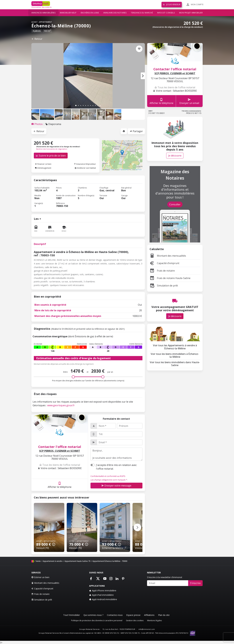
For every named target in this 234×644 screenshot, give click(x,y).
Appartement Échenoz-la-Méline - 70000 (110, 561)
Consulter (175, 204)
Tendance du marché (142, 13)
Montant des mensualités (168, 256)
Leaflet (112, 170)
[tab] (37, 124)
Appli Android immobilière (103, 599)
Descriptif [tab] (40, 244)
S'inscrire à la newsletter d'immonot (165, 577)
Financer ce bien (43, 164)
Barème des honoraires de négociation (52, 149)
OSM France (139, 170)
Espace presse (133, 615)
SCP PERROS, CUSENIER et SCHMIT (60, 451)
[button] (143, 76)
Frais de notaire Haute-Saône (170, 278)
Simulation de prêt (164, 286)
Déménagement (43, 168)
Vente (38, 561)
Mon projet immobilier (191, 13)
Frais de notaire (162, 271)
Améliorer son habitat (85, 168)
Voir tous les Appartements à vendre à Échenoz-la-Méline (175, 347)
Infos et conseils (166, 13)
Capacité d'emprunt (164, 263)
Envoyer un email (189, 101)
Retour (37, 39)
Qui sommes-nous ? (93, 615)
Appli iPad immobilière (101, 595)
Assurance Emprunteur (85, 164)
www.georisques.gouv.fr (61, 405)
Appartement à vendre (53, 561)
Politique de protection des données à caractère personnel (97, 620)
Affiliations (149, 615)
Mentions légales (154, 620)
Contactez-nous (115, 615)
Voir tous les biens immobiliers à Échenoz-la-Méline (175, 355)
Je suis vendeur (172, 4)
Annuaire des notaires (115, 13)
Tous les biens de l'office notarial (60, 465)
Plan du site (164, 615)
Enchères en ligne (90, 13)
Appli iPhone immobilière (103, 590)
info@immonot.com (147, 629)
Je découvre (175, 156)
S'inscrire (195, 583)
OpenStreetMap (124, 170)
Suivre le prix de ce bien (51, 156)
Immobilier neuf (68, 13)
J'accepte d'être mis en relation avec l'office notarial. (116, 467)
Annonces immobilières (43, 13)
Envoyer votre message (116, 486)
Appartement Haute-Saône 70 (77, 561)
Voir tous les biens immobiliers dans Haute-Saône (175, 364)
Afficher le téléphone (60, 485)
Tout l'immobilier (72, 615)
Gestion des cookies (135, 620)
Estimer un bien (40, 577)
